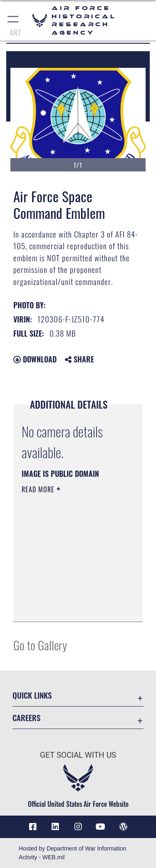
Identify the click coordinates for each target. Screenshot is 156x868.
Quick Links (32, 695)
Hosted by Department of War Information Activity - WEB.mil (73, 853)
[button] (14, 20)
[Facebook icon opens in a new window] (33, 827)
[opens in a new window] (55, 827)
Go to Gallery (40, 645)
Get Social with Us (78, 755)
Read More (39, 489)
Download (35, 359)
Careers (26, 718)
